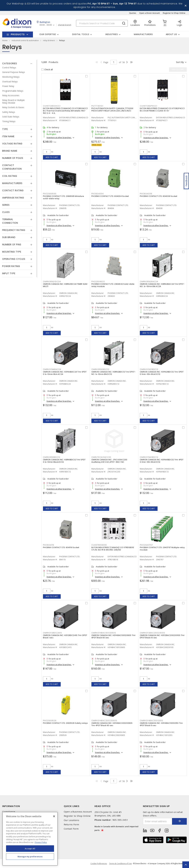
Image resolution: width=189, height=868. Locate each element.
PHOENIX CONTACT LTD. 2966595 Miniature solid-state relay (64, 197)
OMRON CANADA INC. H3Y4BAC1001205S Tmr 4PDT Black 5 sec (161, 724)
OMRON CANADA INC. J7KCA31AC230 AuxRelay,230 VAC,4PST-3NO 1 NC (109, 461)
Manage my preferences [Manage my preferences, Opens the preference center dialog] (30, 857)
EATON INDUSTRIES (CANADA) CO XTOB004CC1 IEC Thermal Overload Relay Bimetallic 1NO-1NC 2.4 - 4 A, (65, 111)
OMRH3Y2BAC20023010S (152, 633)
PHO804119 (49, 545)
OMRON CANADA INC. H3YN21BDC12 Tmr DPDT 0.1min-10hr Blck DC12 (162, 373)
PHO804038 (146, 194)
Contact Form (71, 829)
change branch (65, 25)
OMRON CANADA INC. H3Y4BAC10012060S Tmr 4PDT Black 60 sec (114, 636)
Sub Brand (9, 237)
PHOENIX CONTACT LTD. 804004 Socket (110, 196)
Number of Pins (12, 245)
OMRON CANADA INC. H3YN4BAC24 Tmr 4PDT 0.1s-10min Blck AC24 (65, 373)
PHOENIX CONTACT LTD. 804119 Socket (61, 547)
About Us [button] (171, 34)
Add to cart (52, 157)
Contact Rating (13, 190)
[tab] (17, 64)
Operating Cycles (14, 259)
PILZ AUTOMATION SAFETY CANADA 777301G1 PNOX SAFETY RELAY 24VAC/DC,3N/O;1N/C (112, 110)
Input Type (9, 273)
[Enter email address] (158, 821)
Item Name (8, 136)
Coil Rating (10, 176)
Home (5, 40)
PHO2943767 (146, 545)
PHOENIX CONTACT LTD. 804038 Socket (159, 196)
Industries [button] (112, 34)
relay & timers (49, 40)
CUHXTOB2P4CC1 (149, 106)
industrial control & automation (25, 40)
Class (6, 212)
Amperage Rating (13, 198)
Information (11, 806)
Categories (10, 63)
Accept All (30, 849)
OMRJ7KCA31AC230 (101, 457)
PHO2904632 (98, 281)
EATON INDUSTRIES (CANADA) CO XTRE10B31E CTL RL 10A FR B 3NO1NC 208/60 (113, 549)
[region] (30, 839)
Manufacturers (143, 34)
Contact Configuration (12, 167)
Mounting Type (12, 252)
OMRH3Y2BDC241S (52, 633)
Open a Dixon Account (150, 13)
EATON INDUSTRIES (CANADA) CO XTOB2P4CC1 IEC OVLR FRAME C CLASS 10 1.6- (162, 110)
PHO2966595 (50, 194)
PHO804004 (98, 194)
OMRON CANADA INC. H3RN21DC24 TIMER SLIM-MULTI (65, 285)
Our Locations (71, 820)
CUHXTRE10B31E (99, 545)
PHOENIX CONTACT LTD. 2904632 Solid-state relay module (113, 285)
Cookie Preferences (99, 864)
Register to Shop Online (174, 13)
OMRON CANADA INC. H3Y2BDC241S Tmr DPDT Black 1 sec (65, 636)
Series (6, 205)
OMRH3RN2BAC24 (149, 281)
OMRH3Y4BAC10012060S (104, 633)
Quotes (133, 13)
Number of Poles (13, 158)
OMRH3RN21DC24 (52, 281)
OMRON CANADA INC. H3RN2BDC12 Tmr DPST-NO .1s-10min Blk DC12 (114, 373)
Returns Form (71, 824)
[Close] (54, 816)
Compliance (9, 812)
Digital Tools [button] (81, 34)
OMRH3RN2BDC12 (100, 369)
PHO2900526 (50, 721)
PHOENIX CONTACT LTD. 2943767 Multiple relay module (162, 549)
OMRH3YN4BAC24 (52, 369)
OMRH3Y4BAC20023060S (104, 721)
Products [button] (18, 34)
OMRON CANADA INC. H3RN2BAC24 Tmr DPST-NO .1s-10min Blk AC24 (162, 285)
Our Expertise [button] (48, 34)
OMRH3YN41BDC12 (149, 457)
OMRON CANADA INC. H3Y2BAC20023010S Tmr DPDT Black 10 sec (162, 636)
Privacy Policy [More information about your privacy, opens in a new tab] (41, 842)
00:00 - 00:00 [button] (46, 25)
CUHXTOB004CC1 (52, 106)
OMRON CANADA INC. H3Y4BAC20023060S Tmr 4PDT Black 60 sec (112, 724)
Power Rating (11, 266)
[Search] (102, 23)
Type (5, 129)
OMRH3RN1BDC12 (52, 457)
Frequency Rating (14, 230)
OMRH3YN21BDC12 (149, 369)
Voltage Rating (12, 144)
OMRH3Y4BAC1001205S (151, 721)
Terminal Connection (10, 221)
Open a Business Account (78, 812)
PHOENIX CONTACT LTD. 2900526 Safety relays (65, 723)
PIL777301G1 (97, 106)
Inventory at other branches (59, 137)
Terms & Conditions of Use (120, 864)
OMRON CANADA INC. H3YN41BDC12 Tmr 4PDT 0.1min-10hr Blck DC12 (162, 461)
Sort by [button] (180, 62)
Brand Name (10, 151)
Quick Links (72, 806)
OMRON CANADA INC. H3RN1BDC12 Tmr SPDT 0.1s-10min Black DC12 (64, 461)
